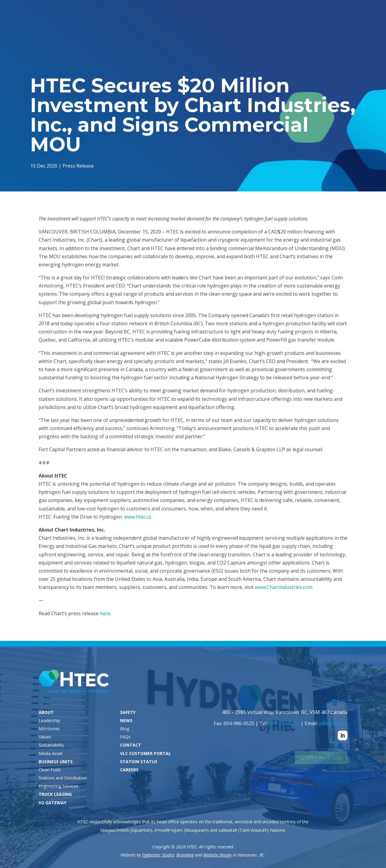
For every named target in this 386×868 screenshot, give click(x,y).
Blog (125, 729)
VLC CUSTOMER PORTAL (146, 753)
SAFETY (128, 712)
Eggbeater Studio (158, 855)
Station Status (265, 15)
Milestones (49, 729)
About (159, 28)
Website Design (217, 855)
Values (45, 737)
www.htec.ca (138, 517)
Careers (363, 15)
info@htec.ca (333, 723)
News (337, 28)
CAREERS (129, 770)
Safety (315, 28)
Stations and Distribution (63, 778)
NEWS (126, 720)
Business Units (198, 28)
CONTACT (131, 745)
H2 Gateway (285, 28)
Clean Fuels (50, 770)
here (105, 613)
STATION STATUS (139, 762)
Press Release (79, 165)
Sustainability (51, 745)
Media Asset (51, 753)
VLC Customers (318, 15)
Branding (185, 855)
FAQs (125, 737)
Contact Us (321, 757)
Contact (367, 28)
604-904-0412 (284, 723)
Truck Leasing (246, 28)
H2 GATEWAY (52, 803)
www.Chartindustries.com (283, 587)
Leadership (49, 720)
